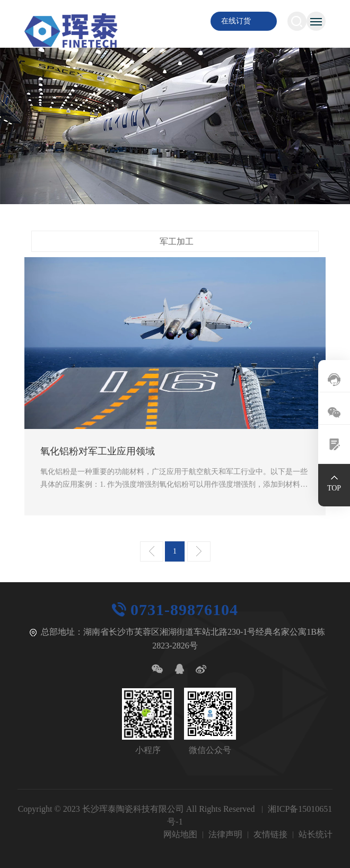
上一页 (152, 551)
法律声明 (225, 834)
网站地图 (180, 834)
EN (191, 21)
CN (173, 21)
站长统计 (316, 834)
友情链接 (270, 834)
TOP (334, 488)
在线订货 (236, 21)
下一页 (199, 551)
